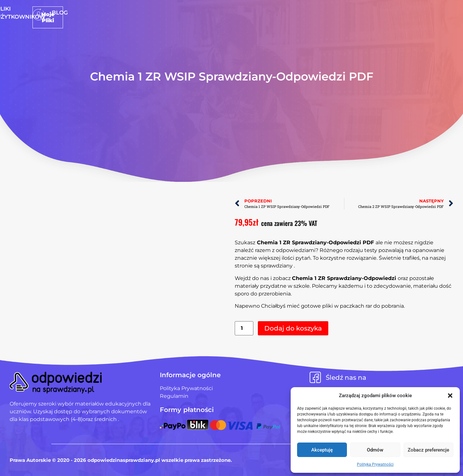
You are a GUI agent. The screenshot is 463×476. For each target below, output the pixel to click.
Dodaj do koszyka (293, 328)
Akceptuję (322, 450)
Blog (288, 13)
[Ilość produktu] (244, 328)
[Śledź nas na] (315, 377)
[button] (450, 396)
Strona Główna (177, 13)
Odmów (375, 450)
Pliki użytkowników (241, 13)
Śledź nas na (346, 378)
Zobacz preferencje (428, 450)
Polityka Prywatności (375, 464)
